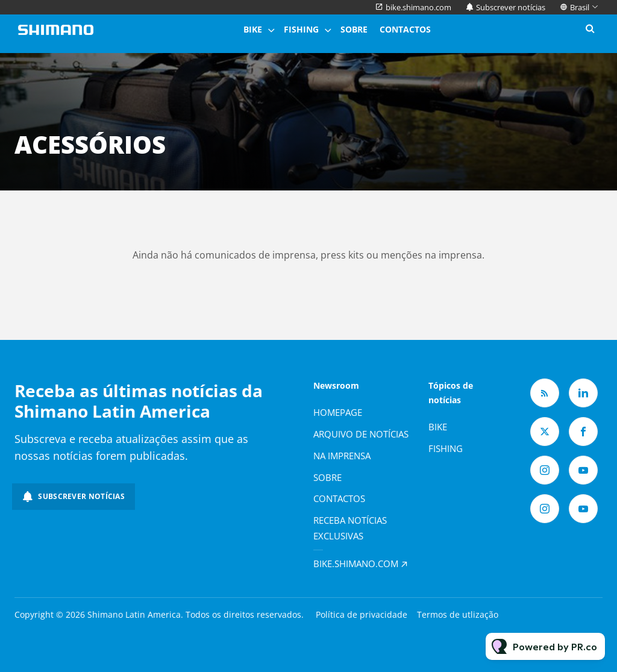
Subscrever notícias (511, 7)
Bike (253, 29)
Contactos (405, 29)
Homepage (338, 412)
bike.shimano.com (418, 7)
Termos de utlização (458, 614)
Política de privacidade (362, 614)
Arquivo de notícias (361, 434)
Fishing (301, 29)
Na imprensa (342, 456)
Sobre (354, 29)
